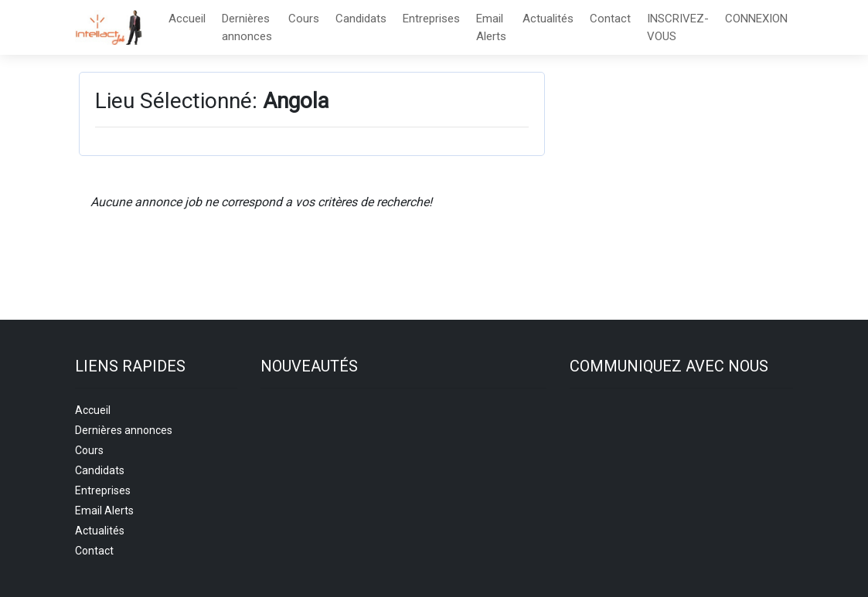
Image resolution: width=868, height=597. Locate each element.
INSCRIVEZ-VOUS (678, 27)
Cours (304, 19)
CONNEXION (756, 19)
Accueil (187, 19)
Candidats (361, 19)
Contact (610, 19)
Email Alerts (491, 27)
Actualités (548, 19)
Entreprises (431, 19)
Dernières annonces (247, 27)
